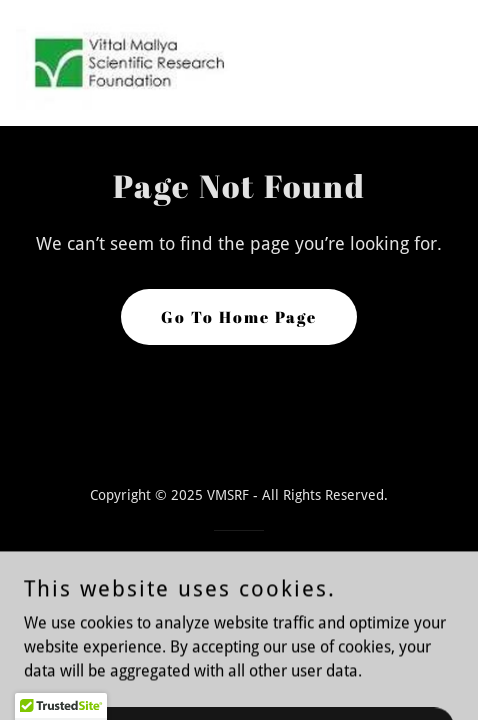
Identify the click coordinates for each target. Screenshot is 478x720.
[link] (128, 63)
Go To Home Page (239, 317)
